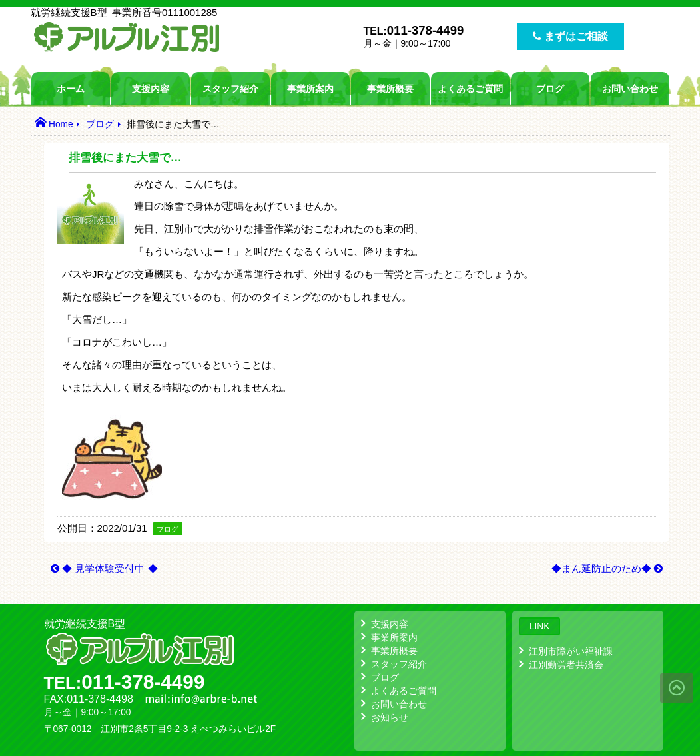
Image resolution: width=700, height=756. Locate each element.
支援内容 (151, 89)
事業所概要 (390, 89)
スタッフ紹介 (230, 89)
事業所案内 (310, 89)
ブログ (550, 89)
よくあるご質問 (470, 89)
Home (61, 124)
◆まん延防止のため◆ (601, 568)
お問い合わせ (630, 89)
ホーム (71, 89)
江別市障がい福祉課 (571, 651)
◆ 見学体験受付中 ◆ (110, 568)
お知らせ (390, 717)
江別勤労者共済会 (566, 665)
